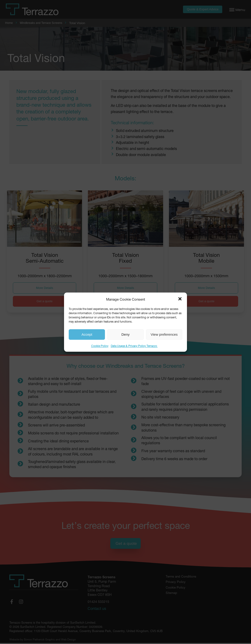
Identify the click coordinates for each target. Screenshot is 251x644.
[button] (180, 299)
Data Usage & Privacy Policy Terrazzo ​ (134, 346)
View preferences (164, 334)
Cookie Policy (100, 346)
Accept (87, 334)
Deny (125, 334)
